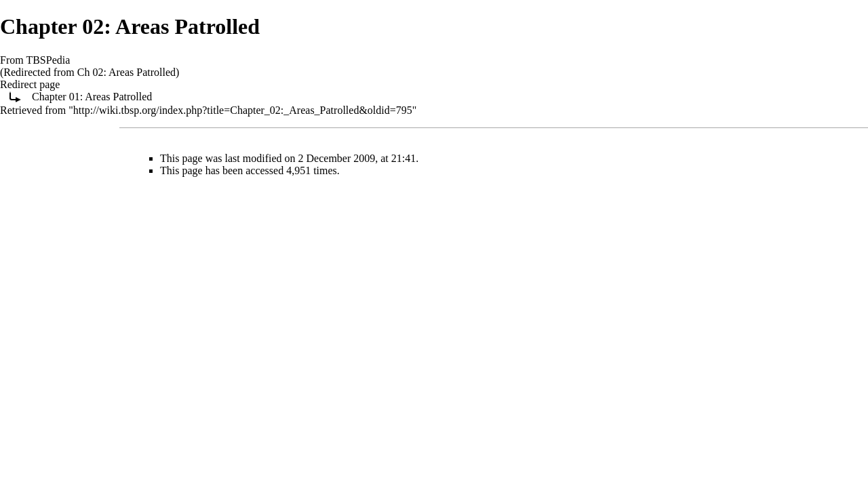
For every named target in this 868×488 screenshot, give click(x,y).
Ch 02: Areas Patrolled (126, 72)
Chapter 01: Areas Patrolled (92, 97)
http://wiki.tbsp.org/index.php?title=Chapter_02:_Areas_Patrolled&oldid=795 (243, 110)
